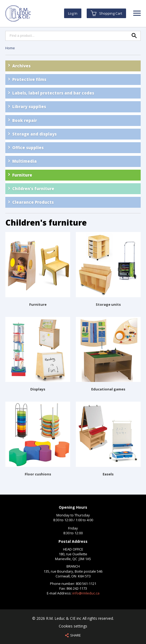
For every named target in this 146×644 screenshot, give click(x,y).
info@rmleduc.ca (86, 593)
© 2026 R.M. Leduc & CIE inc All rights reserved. (73, 618)
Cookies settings (73, 626)
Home (10, 48)
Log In (73, 13)
